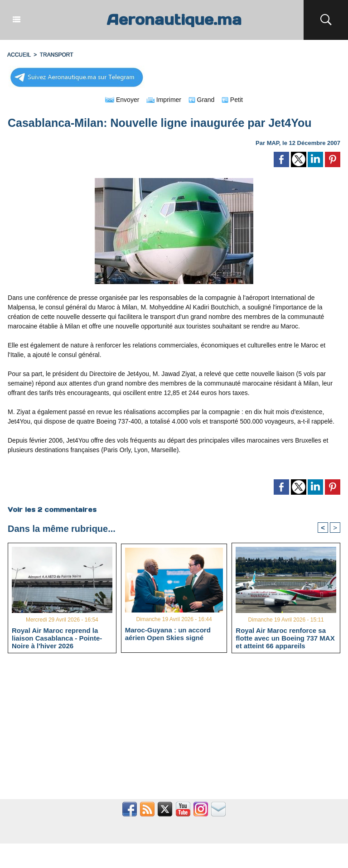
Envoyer (122, 100)
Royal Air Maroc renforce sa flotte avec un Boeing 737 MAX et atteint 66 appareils (285, 638)
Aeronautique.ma (174, 20)
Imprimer (164, 100)
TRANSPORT (57, 55)
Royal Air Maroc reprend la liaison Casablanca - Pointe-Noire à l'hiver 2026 (57, 638)
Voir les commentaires (52, 510)
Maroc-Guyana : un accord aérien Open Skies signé (168, 634)
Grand (202, 100)
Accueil (19, 55)
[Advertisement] (174, 731)
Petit (232, 100)
